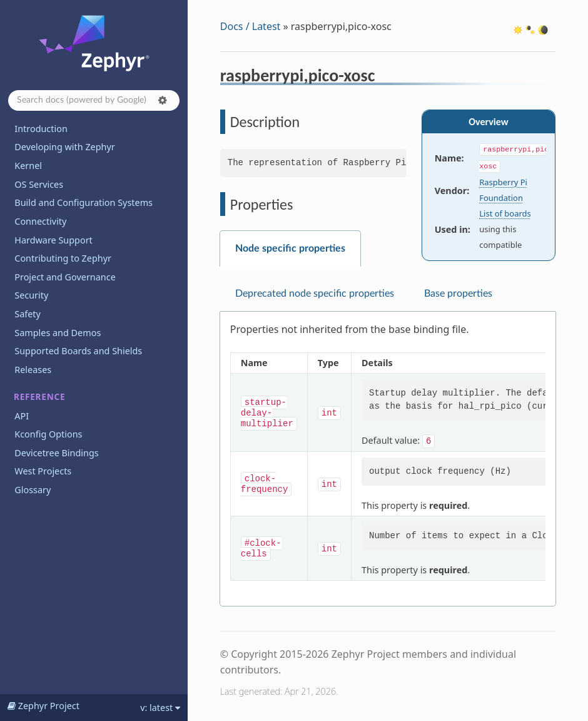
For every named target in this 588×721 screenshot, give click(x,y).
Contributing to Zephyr (63, 258)
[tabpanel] (388, 459)
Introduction (41, 129)
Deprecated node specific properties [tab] (315, 294)
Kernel (28, 166)
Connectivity (40, 221)
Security (31, 295)
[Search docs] (94, 100)
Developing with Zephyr (64, 147)
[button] (163, 100)
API (22, 416)
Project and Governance (65, 277)
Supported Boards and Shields (78, 351)
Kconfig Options (48, 434)
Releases (33, 370)
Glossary (33, 490)
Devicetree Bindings (56, 453)
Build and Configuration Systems (84, 202)
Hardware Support (53, 240)
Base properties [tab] (458, 294)
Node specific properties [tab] (290, 248)
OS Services (39, 184)
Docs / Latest (251, 26)
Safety (28, 314)
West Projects (43, 471)
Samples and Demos (58, 333)
